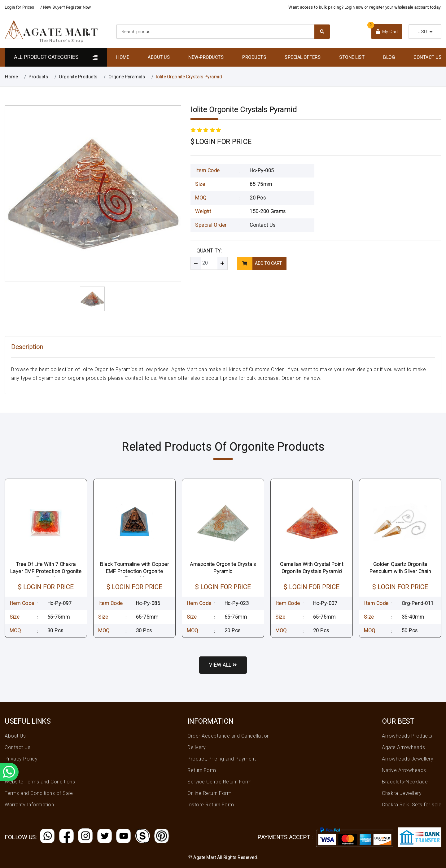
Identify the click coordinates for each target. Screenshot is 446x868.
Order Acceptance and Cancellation (229, 736)
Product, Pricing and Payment (222, 759)
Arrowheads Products (407, 736)
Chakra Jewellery (402, 793)
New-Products (206, 57)
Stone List (352, 57)
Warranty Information (29, 805)
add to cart (259, 263)
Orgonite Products (78, 77)
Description (27, 347)
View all (223, 665)
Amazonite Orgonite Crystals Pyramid (223, 568)
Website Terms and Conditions (40, 782)
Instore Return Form (211, 805)
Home (123, 57)
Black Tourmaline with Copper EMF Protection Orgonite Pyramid (134, 571)
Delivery (197, 747)
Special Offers (303, 57)
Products (254, 57)
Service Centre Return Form (219, 782)
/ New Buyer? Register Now (66, 7)
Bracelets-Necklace (405, 782)
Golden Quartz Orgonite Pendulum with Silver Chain (400, 568)
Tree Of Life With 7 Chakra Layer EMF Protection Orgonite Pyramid (46, 571)
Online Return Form (209, 793)
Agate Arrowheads (403, 747)
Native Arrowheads (404, 770)
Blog (389, 57)
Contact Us (427, 57)
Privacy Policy (21, 759)
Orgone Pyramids (127, 77)
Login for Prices (19, 7)
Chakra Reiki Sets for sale (412, 805)
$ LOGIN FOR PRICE (221, 142)
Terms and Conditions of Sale (39, 793)
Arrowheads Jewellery (408, 759)
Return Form (202, 770)
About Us (159, 57)
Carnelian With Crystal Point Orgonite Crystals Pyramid (312, 568)
